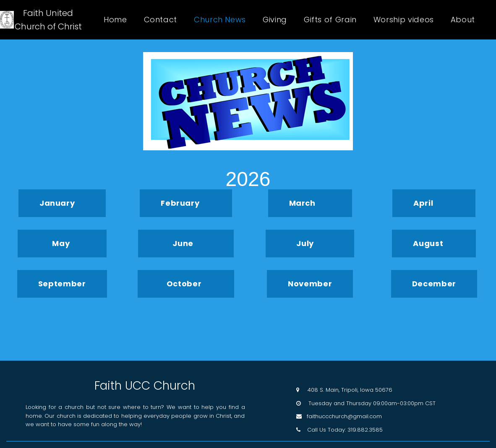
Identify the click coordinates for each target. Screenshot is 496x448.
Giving (275, 20)
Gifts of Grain (330, 20)
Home (115, 20)
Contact (161, 20)
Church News (220, 20)
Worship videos (404, 20)
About (463, 20)
